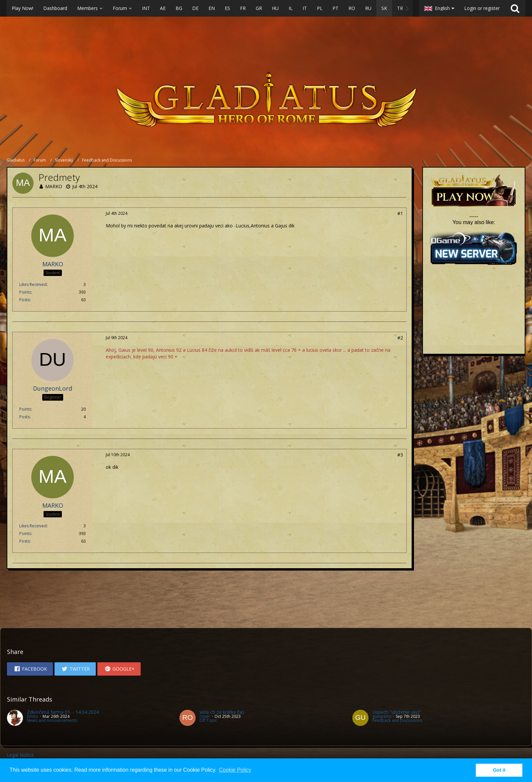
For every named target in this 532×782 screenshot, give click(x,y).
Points (25, 292)
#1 (400, 213)
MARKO (54, 186)
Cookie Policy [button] (235, 770)
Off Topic (208, 720)
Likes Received (33, 284)
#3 (400, 455)
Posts (24, 300)
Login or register (482, 8)
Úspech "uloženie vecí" (397, 712)
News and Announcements (52, 720)
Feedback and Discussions (397, 720)
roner (205, 716)
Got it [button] (499, 770)
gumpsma (382, 716)
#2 (400, 338)
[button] (210, 8)
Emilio (33, 716)
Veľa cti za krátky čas (222, 712)
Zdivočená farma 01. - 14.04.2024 (63, 712)
